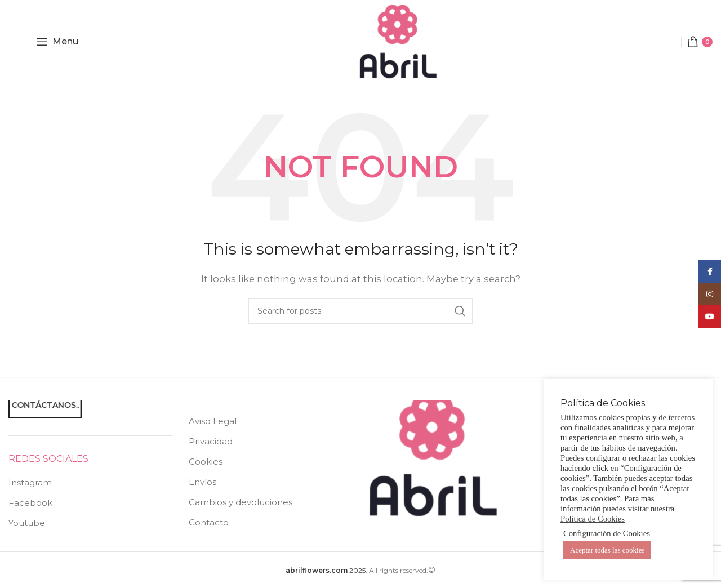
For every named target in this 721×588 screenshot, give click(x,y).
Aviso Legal (213, 421)
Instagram (30, 482)
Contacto (209, 522)
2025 (326, 570)
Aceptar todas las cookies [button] (607, 550)
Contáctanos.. (45, 404)
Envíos (202, 482)
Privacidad (211, 441)
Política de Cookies (593, 519)
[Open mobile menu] (57, 42)
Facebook (30, 503)
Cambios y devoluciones (241, 502)
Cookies (206, 462)
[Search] (360, 311)
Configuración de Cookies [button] (607, 533)
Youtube (27, 523)
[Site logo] (398, 41)
